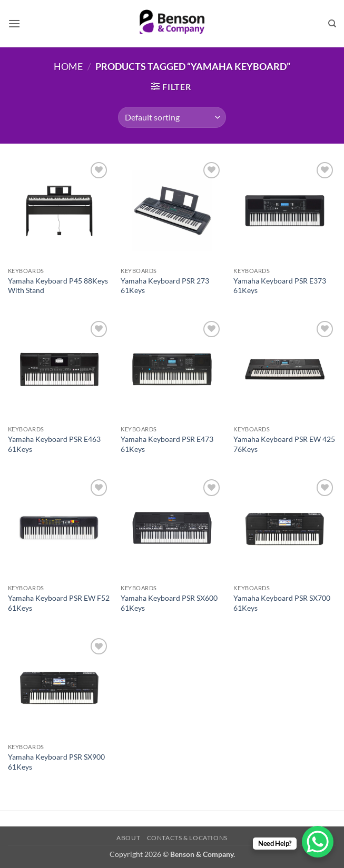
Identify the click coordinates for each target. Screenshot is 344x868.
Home (68, 66)
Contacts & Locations (187, 838)
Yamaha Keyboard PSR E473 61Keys (167, 444)
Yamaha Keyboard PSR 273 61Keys (165, 286)
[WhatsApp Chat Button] (318, 842)
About (128, 838)
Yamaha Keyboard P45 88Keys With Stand (58, 286)
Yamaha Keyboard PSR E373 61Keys (280, 286)
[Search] (332, 24)
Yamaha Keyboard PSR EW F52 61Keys (59, 603)
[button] (14, 23)
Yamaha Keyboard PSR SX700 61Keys (282, 603)
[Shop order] (172, 117)
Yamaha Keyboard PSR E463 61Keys (54, 444)
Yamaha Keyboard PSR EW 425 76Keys (284, 444)
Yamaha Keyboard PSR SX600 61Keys (169, 603)
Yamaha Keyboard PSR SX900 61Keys (56, 762)
